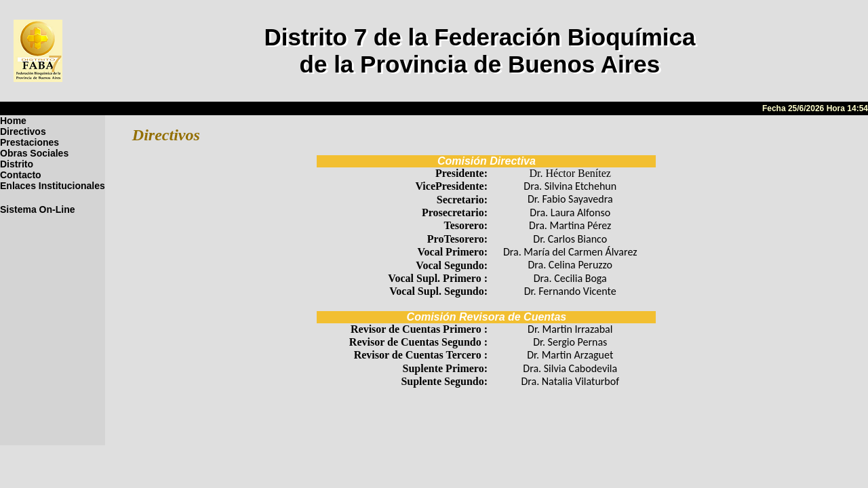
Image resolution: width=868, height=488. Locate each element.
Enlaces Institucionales (53, 186)
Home (13, 121)
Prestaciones (29, 142)
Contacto (21, 175)
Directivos (23, 131)
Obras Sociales (34, 153)
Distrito (17, 164)
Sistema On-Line (37, 209)
